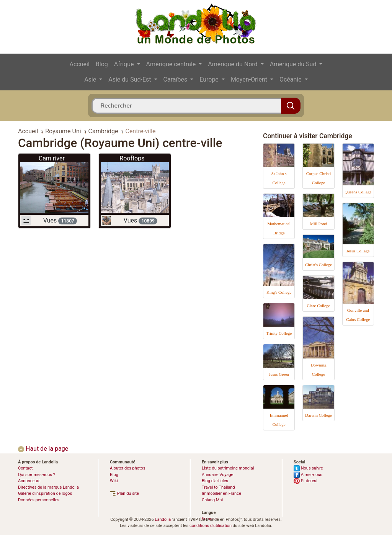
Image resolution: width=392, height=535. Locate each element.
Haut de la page (43, 449)
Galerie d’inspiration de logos (45, 493)
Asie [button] (91, 79)
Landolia (163, 519)
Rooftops (132, 158)
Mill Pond (318, 224)
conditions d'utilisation (211, 526)
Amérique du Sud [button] (294, 64)
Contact (25, 468)
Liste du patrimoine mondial (228, 468)
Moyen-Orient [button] (250, 79)
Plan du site (124, 493)
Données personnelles (39, 500)
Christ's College (318, 265)
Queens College (358, 192)
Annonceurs (29, 481)
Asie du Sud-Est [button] (130, 79)
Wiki (114, 481)
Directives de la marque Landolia (48, 487)
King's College (279, 292)
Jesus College (358, 251)
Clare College (319, 306)
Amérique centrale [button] (172, 64)
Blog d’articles (215, 481)
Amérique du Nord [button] (233, 64)
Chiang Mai (212, 500)
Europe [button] (210, 79)
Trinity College (279, 333)
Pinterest (306, 481)
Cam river (52, 158)
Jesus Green (279, 374)
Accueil (80, 64)
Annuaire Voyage (217, 475)
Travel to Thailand (218, 487)
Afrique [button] (125, 64)
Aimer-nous (308, 475)
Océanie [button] (291, 79)
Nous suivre (308, 468)
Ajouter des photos (127, 468)
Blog (102, 64)
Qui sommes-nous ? (37, 475)
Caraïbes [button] (176, 79)
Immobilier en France (221, 493)
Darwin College (318, 415)
